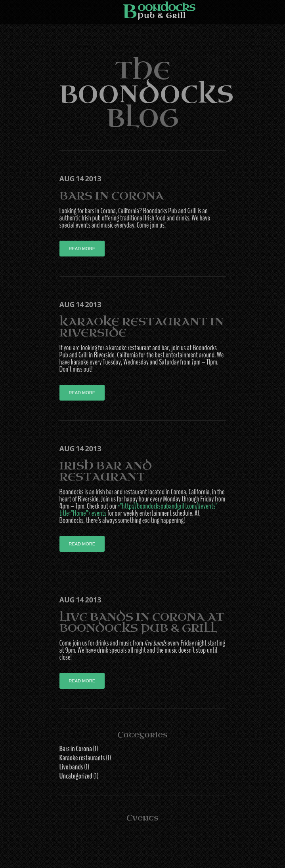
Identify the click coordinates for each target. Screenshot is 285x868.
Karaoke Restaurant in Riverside (142, 327)
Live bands (71, 767)
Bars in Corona (112, 196)
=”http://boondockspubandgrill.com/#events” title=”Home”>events (139, 510)
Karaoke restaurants (82, 758)
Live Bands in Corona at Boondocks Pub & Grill (142, 622)
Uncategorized (76, 776)
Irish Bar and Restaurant (106, 471)
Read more (82, 249)
